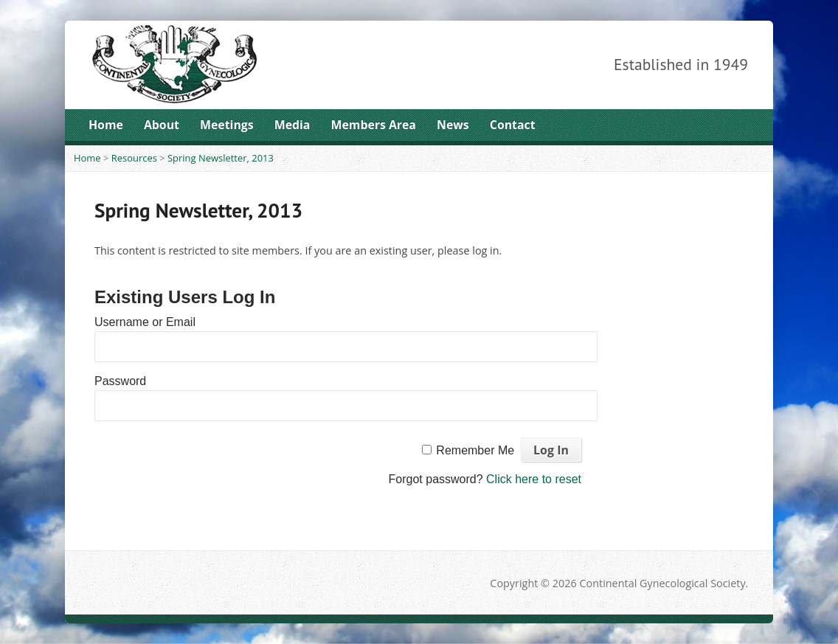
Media (292, 125)
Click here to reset (534, 479)
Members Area (374, 125)
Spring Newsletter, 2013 (221, 158)
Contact (513, 125)
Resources (134, 158)
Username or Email (145, 322)
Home (106, 125)
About (162, 125)
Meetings (227, 125)
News (453, 125)
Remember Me (475, 450)
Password (120, 381)
